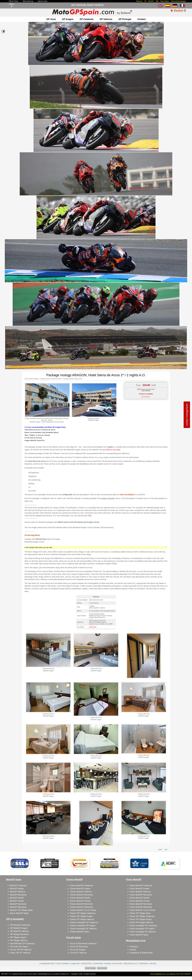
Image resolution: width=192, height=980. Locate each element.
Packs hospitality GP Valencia (143, 932)
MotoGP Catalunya (18, 886)
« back (160, 849)
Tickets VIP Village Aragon (81, 916)
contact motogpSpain (187, 415)
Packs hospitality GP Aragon (142, 929)
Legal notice (76, 963)
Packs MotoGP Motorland (141, 907)
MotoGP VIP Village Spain (21, 910)
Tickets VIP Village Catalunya (83, 913)
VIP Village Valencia (19, 940)
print (166, 849)
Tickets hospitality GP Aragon (83, 926)
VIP (145, 1)
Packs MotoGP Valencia (140, 892)
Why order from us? (131, 963)
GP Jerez (51, 19)
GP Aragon (68, 19)
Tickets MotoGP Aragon (80, 889)
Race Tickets (165, 1)
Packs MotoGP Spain (139, 935)
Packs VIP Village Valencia (141, 922)
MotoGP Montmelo (18, 904)
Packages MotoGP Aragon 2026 (72, 379)
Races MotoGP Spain (19, 913)
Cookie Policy (98, 963)
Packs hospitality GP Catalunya (143, 926)
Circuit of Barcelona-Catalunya (83, 943)
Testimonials (144, 963)
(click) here (93, 627)
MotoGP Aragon (17, 889)
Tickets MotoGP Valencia (81, 892)
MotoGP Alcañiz (17, 898)
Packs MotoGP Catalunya (141, 886)
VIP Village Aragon (18, 937)
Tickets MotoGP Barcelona (81, 895)
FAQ (90, 516)
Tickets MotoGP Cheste (80, 901)
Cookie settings (90, 968)
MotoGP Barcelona (18, 895)
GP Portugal (125, 19)
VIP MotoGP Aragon (19, 928)
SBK (157, 1)
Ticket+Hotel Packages (178, 1)
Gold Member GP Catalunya (22, 943)
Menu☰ (12, 5)
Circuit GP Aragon (78, 950)
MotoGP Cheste (17, 901)
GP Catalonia (87, 19)
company (108, 963)
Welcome (139, 1)
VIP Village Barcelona (19, 934)
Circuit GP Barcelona (79, 947)
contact (141, 19)
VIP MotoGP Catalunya (20, 925)
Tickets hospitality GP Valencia (83, 929)
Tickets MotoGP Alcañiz (80, 898)
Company (134, 947)
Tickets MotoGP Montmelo (81, 904)
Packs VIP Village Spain (140, 913)
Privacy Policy (87, 963)
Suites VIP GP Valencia (20, 953)
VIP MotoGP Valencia (19, 931)
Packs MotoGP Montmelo (141, 904)
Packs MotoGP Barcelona (141, 895)
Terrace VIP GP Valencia (21, 950)
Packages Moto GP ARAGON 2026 (51, 379)
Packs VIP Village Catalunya (142, 916)
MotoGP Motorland (18, 907)
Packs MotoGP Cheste (140, 901)
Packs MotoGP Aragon (140, 889)
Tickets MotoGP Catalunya (81, 886)
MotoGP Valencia (17, 892)
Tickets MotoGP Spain (79, 932)
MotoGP (151, 1)
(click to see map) (113, 450)
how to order (118, 963)
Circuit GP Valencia (78, 953)
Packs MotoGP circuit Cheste (142, 910)
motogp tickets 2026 (48, 963)
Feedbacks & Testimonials (141, 953)
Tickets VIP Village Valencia (82, 919)
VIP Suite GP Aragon (19, 947)
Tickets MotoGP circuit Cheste (83, 910)
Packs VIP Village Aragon (141, 919)
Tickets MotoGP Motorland (81, 907)
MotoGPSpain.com (45, 974)
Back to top (184, 969)
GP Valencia (106, 19)
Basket (179, 10)
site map (153, 963)
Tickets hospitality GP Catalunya (84, 922)
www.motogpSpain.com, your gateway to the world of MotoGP (171, 974)
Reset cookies (102, 968)
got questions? (146, 397)
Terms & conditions (63, 963)
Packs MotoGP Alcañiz (140, 898)
